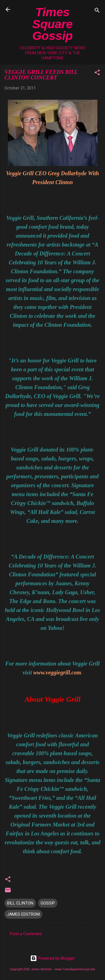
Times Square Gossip (53, 24)
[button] (97, 73)
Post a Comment (26, 934)
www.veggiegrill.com (57, 672)
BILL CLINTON (20, 903)
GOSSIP (48, 903)
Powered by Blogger (53, 958)
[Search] (97, 11)
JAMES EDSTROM (23, 914)
